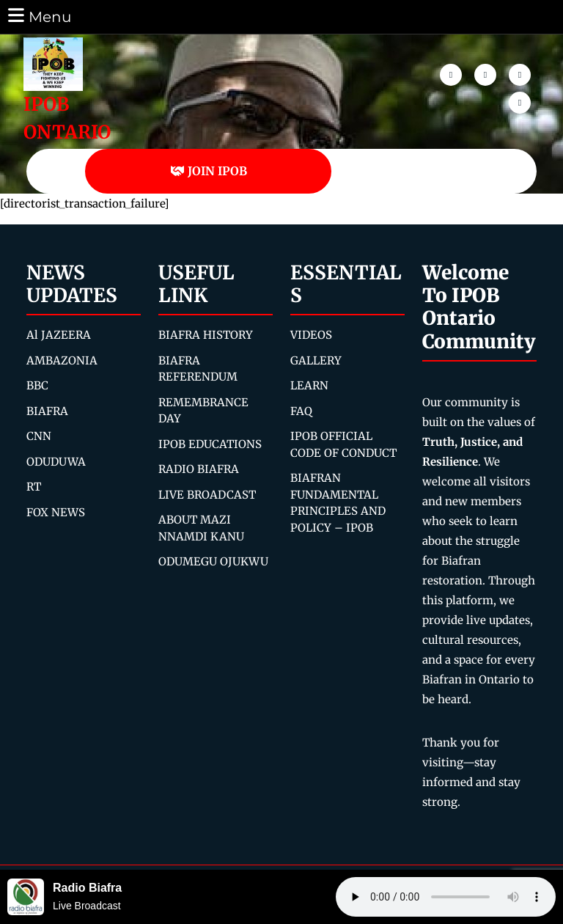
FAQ (301, 411)
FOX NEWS (56, 512)
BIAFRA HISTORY (206, 335)
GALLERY (316, 360)
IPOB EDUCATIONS (210, 444)
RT (34, 487)
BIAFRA (47, 411)
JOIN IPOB (209, 171)
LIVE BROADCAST (207, 495)
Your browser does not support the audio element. (446, 897)
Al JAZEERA (59, 335)
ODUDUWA (56, 462)
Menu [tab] (38, 16)
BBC (37, 385)
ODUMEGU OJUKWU (213, 561)
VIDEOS (311, 335)
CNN (39, 436)
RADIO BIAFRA (199, 469)
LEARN (309, 385)
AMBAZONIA (62, 360)
